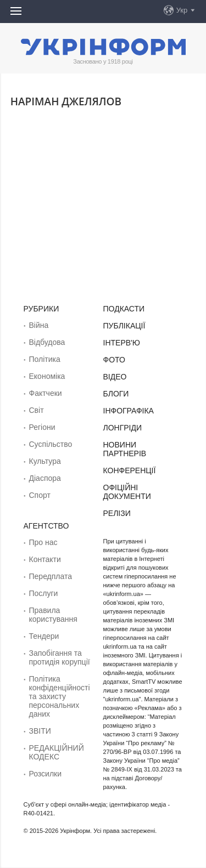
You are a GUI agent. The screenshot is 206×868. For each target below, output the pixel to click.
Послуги (44, 593)
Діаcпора (45, 478)
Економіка (47, 376)
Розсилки (46, 774)
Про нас (43, 542)
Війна (39, 325)
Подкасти (124, 309)
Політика (45, 359)
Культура (45, 461)
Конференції (130, 470)
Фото (114, 360)
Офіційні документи (127, 492)
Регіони (42, 427)
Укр (182, 10)
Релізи (117, 513)
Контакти (45, 559)
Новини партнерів (125, 449)
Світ (37, 410)
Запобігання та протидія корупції (60, 657)
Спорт (40, 495)
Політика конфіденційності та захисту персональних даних (60, 696)
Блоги (116, 394)
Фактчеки (46, 393)
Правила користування (53, 615)
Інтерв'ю (122, 343)
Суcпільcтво (51, 444)
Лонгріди (123, 428)
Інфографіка (129, 411)
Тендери (44, 636)
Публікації (124, 326)
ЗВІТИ (40, 731)
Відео (115, 377)
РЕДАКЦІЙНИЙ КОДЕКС (57, 752)
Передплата (51, 576)
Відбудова (47, 342)
